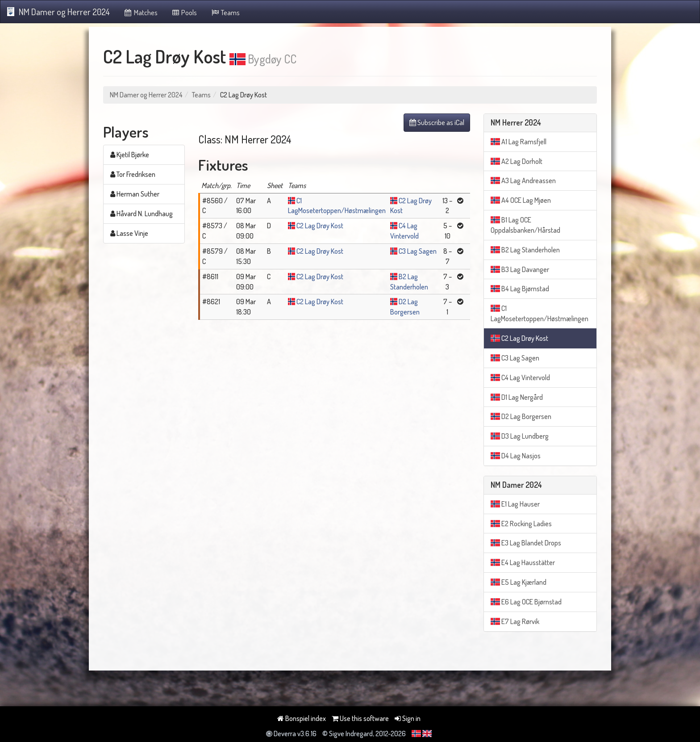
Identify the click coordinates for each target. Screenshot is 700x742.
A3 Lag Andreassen (523, 180)
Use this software (360, 718)
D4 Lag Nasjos (516, 456)
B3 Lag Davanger (520, 269)
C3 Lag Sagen (418, 251)
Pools (184, 13)
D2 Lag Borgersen (521, 416)
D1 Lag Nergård (517, 397)
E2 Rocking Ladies (521, 524)
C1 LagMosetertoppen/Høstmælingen (540, 313)
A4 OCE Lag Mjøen (521, 200)
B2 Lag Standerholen (525, 250)
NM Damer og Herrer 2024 (58, 12)
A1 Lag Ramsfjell (519, 142)
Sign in (408, 718)
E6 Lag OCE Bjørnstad (526, 602)
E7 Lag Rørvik (515, 621)
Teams (225, 13)
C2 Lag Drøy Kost (320, 226)
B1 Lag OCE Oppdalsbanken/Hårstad (525, 225)
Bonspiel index (302, 718)
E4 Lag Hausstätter (523, 562)
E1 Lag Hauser (515, 504)
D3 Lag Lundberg (520, 436)
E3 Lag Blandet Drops (526, 543)
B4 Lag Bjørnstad (520, 289)
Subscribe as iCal (437, 122)
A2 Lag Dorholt (517, 161)
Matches (140, 13)
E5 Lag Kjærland (519, 582)
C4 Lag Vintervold (520, 377)
